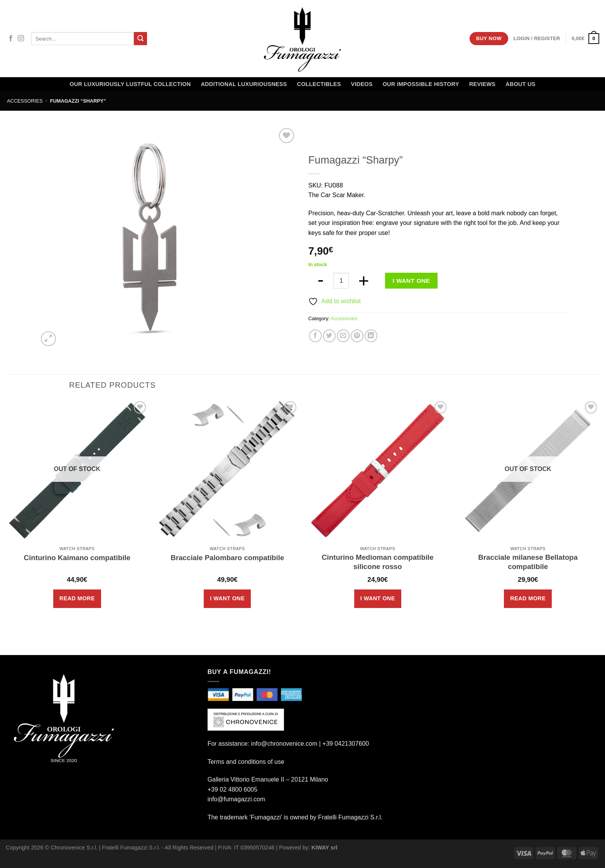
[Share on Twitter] (329, 336)
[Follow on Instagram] (21, 39)
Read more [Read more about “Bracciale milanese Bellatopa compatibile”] (528, 598)
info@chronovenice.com (284, 744)
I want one (412, 281)
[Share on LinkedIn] (371, 336)
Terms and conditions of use (246, 762)
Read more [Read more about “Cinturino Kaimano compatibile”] (77, 598)
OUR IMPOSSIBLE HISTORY (421, 84)
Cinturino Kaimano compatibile (77, 558)
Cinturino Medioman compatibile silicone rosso (378, 562)
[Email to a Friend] (343, 336)
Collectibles (319, 84)
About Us (520, 84)
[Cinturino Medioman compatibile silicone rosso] (378, 471)
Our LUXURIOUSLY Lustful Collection (130, 84)
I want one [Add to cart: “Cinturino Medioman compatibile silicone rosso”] (378, 598)
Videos (362, 84)
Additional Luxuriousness (244, 84)
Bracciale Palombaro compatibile (227, 558)
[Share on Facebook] (315, 336)
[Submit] (140, 39)
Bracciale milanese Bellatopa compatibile (528, 562)
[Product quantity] (341, 280)
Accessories (25, 101)
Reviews (482, 84)
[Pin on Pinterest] (357, 336)
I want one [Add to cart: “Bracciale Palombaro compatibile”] (227, 598)
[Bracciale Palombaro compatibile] (227, 471)
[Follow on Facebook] (11, 39)
